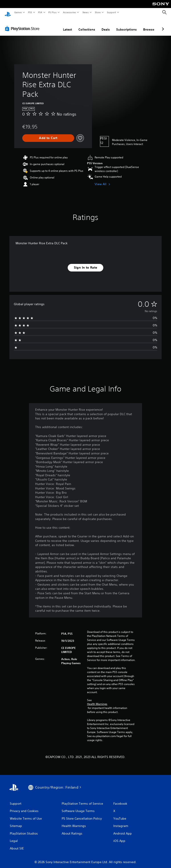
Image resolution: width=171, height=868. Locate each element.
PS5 (30, 12)
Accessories (69, 12)
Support (111, 12)
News (86, 12)
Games (18, 12)
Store (98, 12)
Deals (106, 25)
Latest (67, 25)
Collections (87, 25)
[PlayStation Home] (8, 12)
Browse (149, 25)
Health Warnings (97, 700)
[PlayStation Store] (23, 24)
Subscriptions (126, 25)
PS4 (40, 12)
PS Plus (53, 12)
